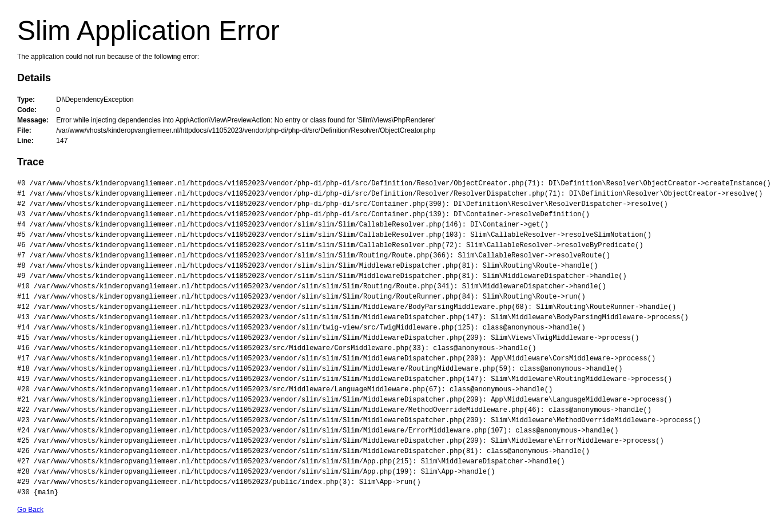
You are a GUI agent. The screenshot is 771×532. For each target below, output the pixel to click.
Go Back (30, 510)
